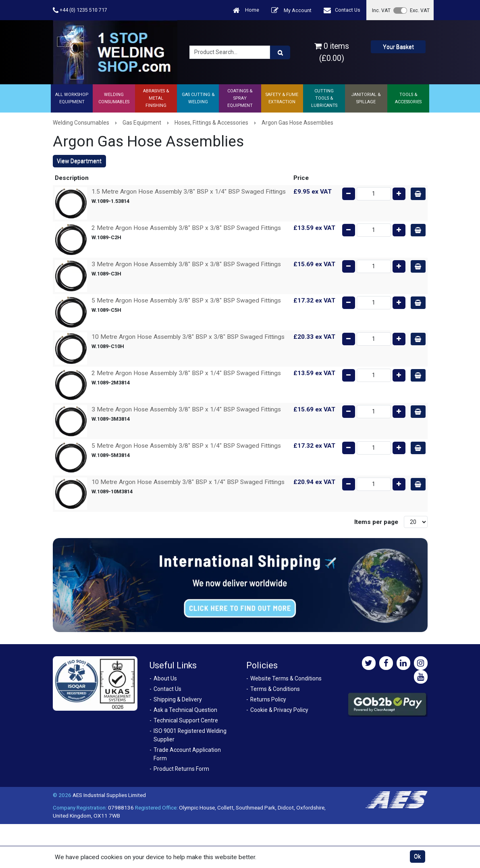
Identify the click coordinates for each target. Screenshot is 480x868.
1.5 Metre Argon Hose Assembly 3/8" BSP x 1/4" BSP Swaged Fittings (189, 192)
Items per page (376, 522)
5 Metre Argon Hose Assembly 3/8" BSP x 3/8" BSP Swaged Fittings (186, 300)
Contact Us (342, 10)
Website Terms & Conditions (286, 678)
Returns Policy (268, 699)
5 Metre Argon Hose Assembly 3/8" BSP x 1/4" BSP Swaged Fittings (186, 446)
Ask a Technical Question (185, 710)
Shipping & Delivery (178, 699)
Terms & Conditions (275, 689)
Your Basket (398, 47)
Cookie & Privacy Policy (279, 710)
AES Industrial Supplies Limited (109, 795)
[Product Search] (280, 52)
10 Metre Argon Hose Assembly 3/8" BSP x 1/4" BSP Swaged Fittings (188, 482)
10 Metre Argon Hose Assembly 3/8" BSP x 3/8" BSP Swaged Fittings (188, 337)
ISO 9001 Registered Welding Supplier (190, 735)
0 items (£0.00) (332, 52)
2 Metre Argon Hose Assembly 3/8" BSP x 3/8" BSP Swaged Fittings (186, 228)
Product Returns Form (181, 769)
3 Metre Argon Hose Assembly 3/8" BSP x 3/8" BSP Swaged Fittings (186, 264)
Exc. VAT (420, 10)
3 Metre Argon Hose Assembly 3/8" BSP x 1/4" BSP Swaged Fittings (186, 409)
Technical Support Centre (186, 720)
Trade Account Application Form (187, 754)
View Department (79, 161)
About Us (165, 678)
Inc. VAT (381, 10)
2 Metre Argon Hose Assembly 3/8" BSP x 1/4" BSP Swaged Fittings (186, 373)
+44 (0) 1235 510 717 (80, 10)
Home (246, 10)
